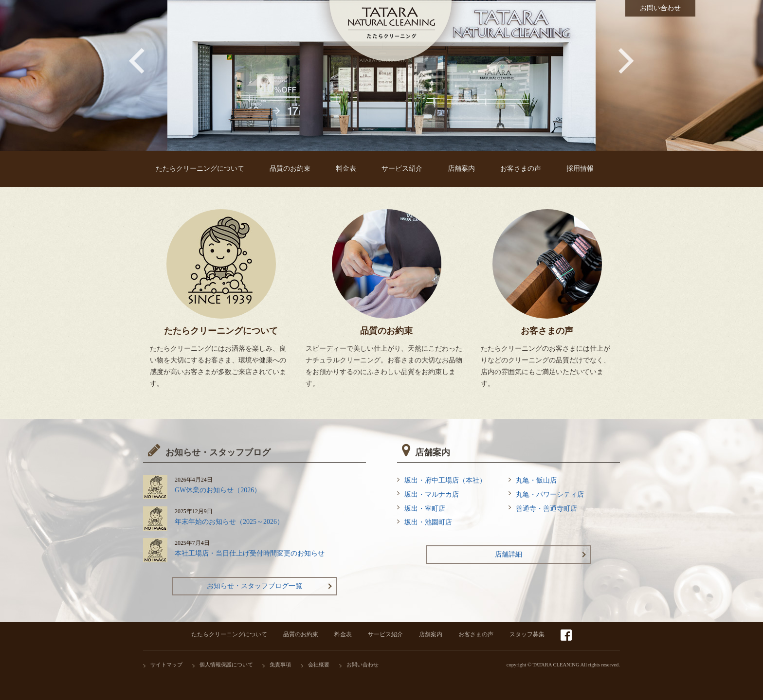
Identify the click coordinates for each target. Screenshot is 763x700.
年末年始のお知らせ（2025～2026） (229, 522)
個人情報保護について (226, 665)
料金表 (343, 634)
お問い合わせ (363, 665)
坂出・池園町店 (428, 522)
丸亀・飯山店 (536, 480)
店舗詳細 (509, 554)
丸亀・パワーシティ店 (550, 494)
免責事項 (280, 665)
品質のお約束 (301, 634)
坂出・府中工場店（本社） (445, 480)
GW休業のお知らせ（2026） (218, 490)
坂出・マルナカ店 (432, 494)
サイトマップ (166, 665)
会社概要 (319, 665)
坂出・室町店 (425, 509)
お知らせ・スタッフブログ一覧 (254, 586)
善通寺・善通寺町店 (546, 509)
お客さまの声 (476, 634)
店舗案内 (431, 634)
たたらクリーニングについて (229, 634)
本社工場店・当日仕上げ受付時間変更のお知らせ (250, 553)
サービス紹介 (385, 634)
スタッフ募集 (527, 634)
